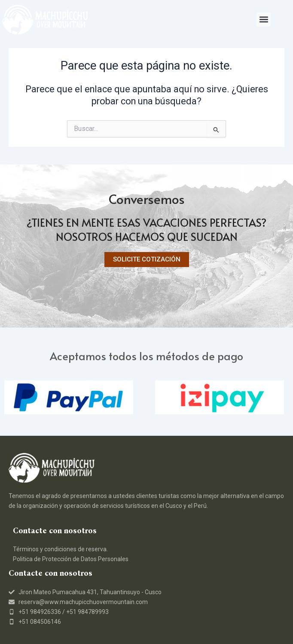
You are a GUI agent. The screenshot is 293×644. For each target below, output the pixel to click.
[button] (264, 20)
